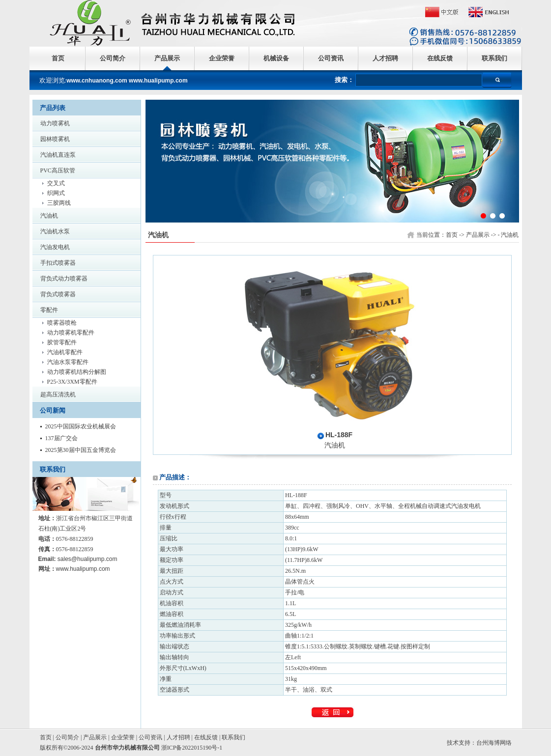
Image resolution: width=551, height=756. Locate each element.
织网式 (56, 193)
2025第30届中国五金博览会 (81, 450)
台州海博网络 (494, 743)
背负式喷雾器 (58, 294)
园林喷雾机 (55, 139)
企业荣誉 (222, 58)
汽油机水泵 (55, 231)
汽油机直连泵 (58, 155)
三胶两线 (59, 203)
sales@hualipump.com (87, 559)
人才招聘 (385, 58)
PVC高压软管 (58, 170)
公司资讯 (331, 58)
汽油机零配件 (65, 352)
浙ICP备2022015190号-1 (192, 748)
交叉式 (56, 183)
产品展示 (167, 58)
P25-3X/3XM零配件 (72, 382)
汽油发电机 (55, 247)
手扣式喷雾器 (58, 263)
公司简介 (113, 58)
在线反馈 (440, 58)
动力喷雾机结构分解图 (77, 372)
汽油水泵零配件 (68, 362)
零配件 (49, 310)
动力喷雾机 (55, 123)
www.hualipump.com (83, 569)
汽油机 (49, 216)
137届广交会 (61, 438)
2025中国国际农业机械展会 (81, 426)
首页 (58, 58)
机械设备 (276, 58)
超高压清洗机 (58, 394)
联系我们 (494, 58)
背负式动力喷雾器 (64, 279)
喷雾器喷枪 (62, 323)
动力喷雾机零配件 (71, 333)
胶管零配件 (62, 342)
